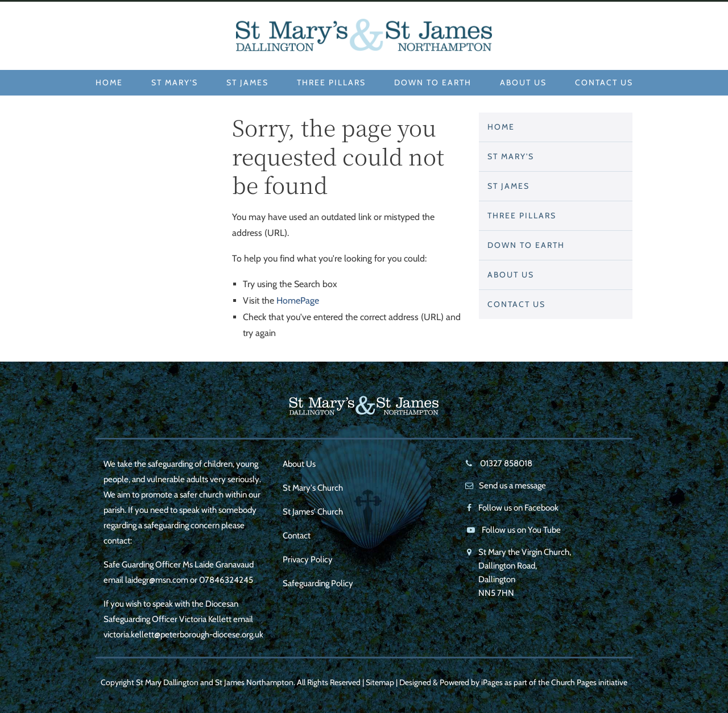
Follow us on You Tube (521, 530)
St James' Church (313, 512)
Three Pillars (331, 82)
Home (109, 82)
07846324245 (226, 580)
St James (247, 82)
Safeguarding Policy (318, 583)
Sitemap (380, 682)
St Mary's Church (313, 488)
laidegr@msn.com (157, 580)
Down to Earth (433, 82)
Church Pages (574, 682)
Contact (297, 536)
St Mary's (175, 82)
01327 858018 (505, 463)
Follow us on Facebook (518, 508)
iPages (492, 682)
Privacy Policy (308, 559)
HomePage (298, 300)
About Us (523, 82)
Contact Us (604, 82)
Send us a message (512, 486)
